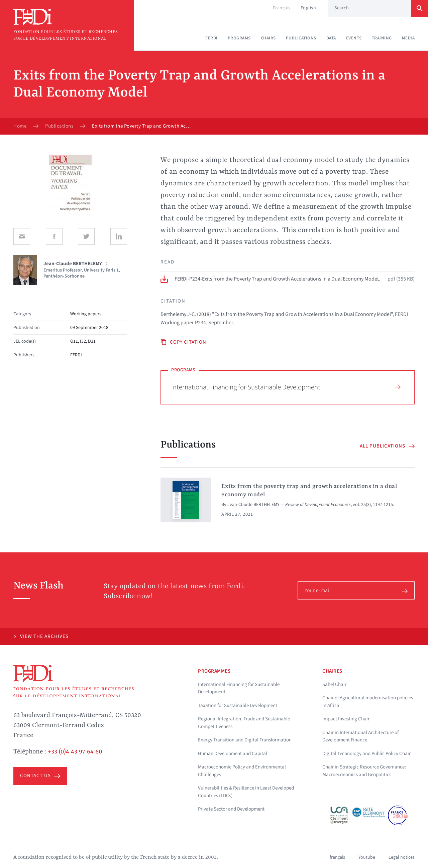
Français (282, 8)
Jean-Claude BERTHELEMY (253, 505)
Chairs (268, 38)
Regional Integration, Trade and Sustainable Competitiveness (244, 723)
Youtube (367, 857)
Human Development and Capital (233, 754)
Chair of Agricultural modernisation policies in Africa (368, 702)
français (337, 857)
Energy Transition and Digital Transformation (245, 740)
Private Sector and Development (231, 809)
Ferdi (211, 38)
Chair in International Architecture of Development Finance (360, 736)
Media (408, 38)
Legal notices (402, 857)
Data (331, 38)
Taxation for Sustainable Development (238, 706)
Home (20, 126)
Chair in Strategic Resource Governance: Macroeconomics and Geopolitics (364, 771)
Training (382, 38)
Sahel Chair (334, 684)
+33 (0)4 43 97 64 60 (75, 752)
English (308, 8)
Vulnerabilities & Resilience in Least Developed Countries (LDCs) (246, 792)
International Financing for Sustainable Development (286, 387)
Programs (239, 38)
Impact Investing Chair (346, 719)
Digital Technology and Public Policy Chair (366, 754)
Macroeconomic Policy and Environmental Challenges (242, 771)
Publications (301, 38)
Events (354, 38)
